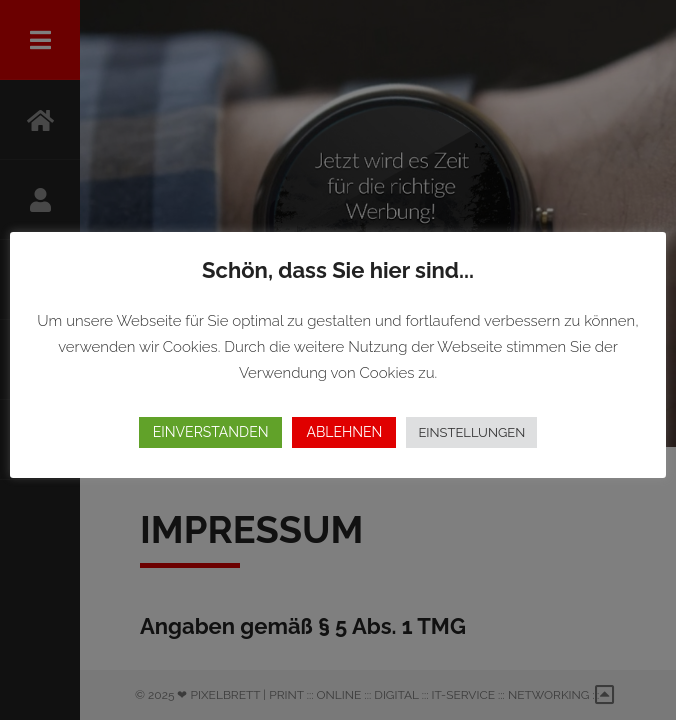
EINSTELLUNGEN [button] (471, 432)
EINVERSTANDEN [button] (211, 432)
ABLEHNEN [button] (344, 432)
